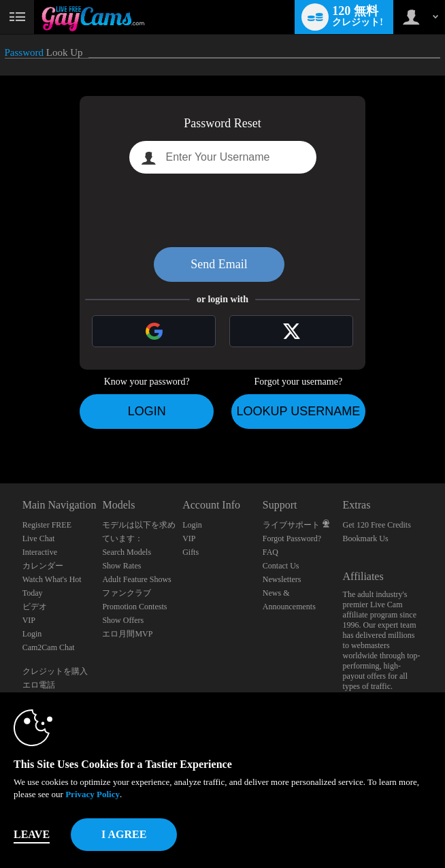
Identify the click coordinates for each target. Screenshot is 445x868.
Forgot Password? (292, 539)
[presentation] (222, 210)
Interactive (40, 552)
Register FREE (47, 525)
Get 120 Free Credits (377, 525)
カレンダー (43, 566)
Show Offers (123, 620)
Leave (32, 834)
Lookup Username (298, 411)
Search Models (127, 552)
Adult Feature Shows (136, 579)
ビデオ (35, 607)
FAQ (270, 552)
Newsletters (282, 579)
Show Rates (121, 566)
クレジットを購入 (55, 671)
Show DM (0, 433)
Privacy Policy (93, 794)
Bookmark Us (366, 539)
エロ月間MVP (127, 634)
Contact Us (281, 566)
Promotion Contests (134, 607)
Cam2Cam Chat (49, 647)
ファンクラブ (127, 593)
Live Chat (39, 539)
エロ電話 (39, 685)
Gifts (191, 552)
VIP (29, 620)
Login (147, 411)
